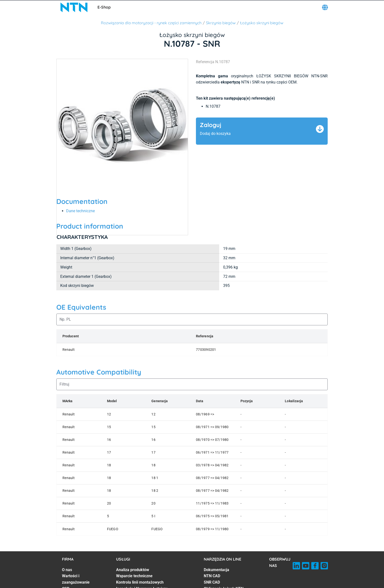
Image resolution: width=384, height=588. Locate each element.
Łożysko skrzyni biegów (262, 23)
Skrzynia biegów (221, 23)
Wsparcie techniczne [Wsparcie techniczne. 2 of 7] (134, 576)
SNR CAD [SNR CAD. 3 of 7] (212, 582)
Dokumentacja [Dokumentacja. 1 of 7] (216, 570)
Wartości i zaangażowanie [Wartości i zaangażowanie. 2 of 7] (76, 579)
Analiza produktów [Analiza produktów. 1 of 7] (133, 570)
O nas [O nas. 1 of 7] (67, 570)
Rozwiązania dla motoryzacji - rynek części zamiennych (151, 23)
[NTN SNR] (74, 7)
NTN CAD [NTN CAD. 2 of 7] (212, 576)
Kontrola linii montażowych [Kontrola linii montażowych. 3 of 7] (140, 582)
